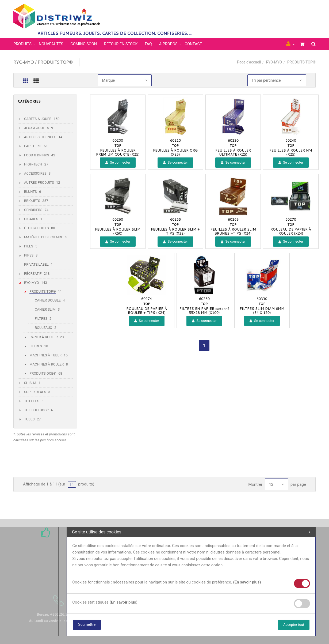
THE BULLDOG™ (37, 410)
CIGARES (31, 219)
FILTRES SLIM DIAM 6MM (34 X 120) (262, 310)
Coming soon (84, 44)
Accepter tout (294, 625)
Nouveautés (51, 44)
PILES (29, 246)
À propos (168, 44)
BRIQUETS (32, 201)
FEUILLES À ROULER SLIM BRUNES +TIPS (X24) (233, 231)
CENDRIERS (33, 210)
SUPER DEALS (35, 392)
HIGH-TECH (33, 164)
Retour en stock (121, 44)
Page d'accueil (249, 62)
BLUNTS (30, 192)
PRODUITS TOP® (43, 291)
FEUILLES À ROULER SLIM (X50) (118, 231)
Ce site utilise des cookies (191, 532)
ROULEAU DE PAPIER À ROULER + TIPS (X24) (147, 310)
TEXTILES (32, 401)
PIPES (29, 255)
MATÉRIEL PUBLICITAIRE (43, 237)
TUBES (29, 419)
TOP (118, 145)
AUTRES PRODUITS (39, 182)
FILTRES (41, 319)
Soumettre (87, 624)
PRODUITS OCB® (43, 373)
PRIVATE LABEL (36, 264)
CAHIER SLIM (45, 309)
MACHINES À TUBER (45, 355)
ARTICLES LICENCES (40, 137)
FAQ (148, 44)
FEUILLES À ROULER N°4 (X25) (291, 152)
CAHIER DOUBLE (48, 300)
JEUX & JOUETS (37, 128)
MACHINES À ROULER (47, 364)
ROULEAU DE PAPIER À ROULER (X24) (291, 231)
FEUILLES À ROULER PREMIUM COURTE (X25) (118, 152)
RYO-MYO (274, 62)
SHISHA (30, 383)
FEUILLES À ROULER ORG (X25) (175, 152)
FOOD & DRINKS (37, 155)
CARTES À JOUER (38, 119)
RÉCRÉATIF (33, 274)
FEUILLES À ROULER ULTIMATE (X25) (233, 152)
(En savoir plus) (247, 582)
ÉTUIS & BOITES (37, 228)
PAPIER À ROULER (44, 337)
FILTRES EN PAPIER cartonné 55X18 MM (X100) (204, 310)
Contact (194, 44)
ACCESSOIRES (35, 173)
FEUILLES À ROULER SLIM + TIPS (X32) (175, 231)
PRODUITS (22, 44)
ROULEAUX (43, 328)
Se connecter (118, 162)
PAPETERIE (33, 146)
